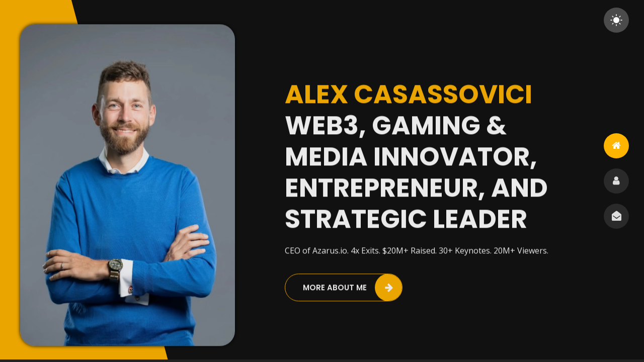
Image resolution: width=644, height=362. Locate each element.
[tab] (616, 146)
